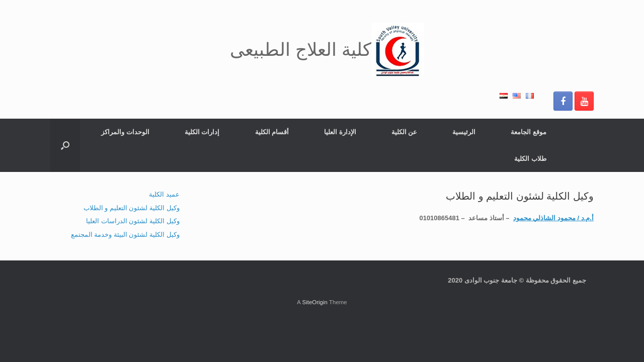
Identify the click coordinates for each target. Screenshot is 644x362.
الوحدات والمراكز (125, 132)
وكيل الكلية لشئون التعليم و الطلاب (132, 208)
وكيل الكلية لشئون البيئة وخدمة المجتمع (125, 235)
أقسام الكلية (272, 132)
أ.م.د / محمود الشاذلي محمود (553, 218)
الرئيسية (464, 132)
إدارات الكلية (202, 132)
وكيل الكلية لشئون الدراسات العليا (133, 221)
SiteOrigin (315, 302)
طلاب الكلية (530, 159)
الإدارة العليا (340, 132)
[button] (65, 145)
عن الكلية (405, 132)
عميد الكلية (164, 194)
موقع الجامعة (529, 132)
